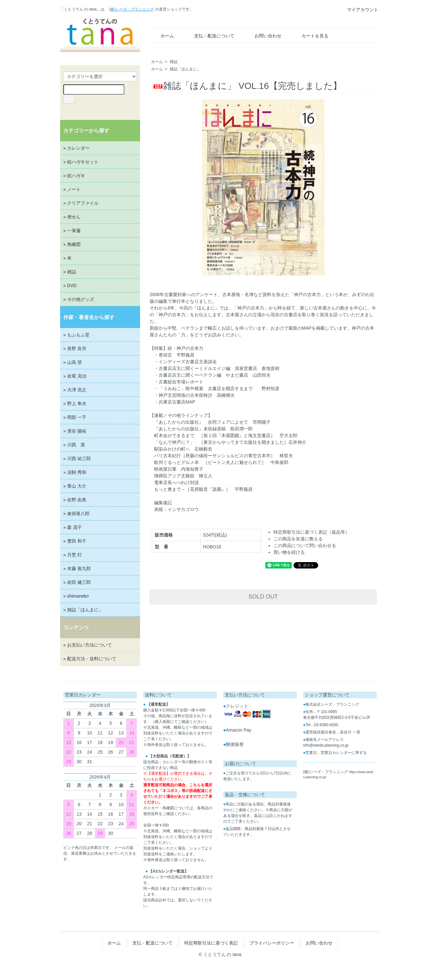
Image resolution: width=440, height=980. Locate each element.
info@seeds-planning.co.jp (326, 745)
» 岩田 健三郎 (77, 582)
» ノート (72, 189)
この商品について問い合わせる (305, 545)
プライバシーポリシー (272, 943)
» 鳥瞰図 (72, 244)
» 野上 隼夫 (75, 404)
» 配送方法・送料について (90, 659)
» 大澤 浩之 (75, 390)
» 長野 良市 (75, 349)
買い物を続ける (289, 552)
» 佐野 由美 (75, 500)
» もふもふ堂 (76, 335)
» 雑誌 (70, 272)
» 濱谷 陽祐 (75, 431)
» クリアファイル (81, 203)
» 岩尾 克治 (75, 376)
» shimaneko (76, 596)
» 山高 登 (73, 362)
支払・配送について (210, 36)
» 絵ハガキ (74, 176)
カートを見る (310, 36)
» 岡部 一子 (75, 417)
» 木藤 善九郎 (77, 568)
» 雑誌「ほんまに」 (83, 610)
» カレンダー (76, 148)
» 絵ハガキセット (81, 162)
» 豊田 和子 (75, 541)
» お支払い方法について (88, 645)
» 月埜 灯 (73, 555)
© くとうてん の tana (220, 954)
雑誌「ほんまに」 (185, 69)
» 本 (67, 258)
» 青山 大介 (75, 486)
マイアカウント (359, 10)
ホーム (163, 36)
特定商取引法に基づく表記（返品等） (311, 532)
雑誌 (174, 62)
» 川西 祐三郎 (77, 459)
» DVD (70, 286)
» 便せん (72, 217)
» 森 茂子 (73, 527)
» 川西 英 (74, 445)
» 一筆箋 (72, 231)
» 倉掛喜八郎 (76, 514)
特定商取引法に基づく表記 (211, 943)
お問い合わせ (263, 36)
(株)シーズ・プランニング (131, 9)
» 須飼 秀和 (75, 472)
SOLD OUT (263, 597)
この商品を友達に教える (298, 539)
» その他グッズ (79, 299)
